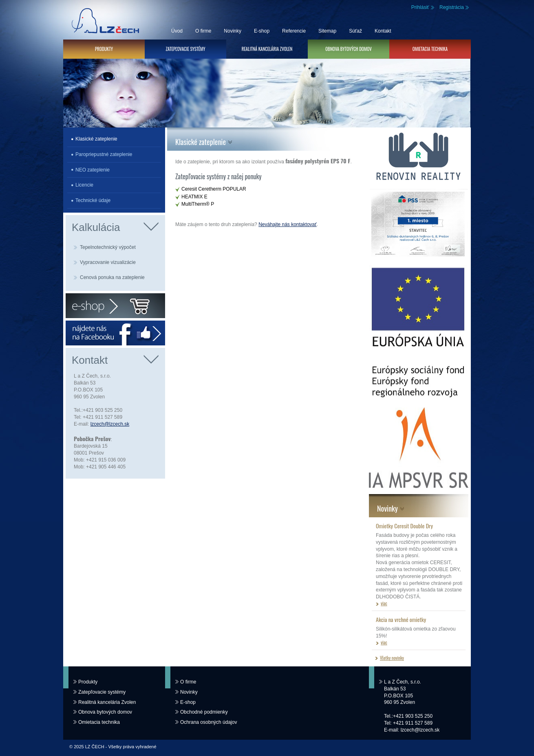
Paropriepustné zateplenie (104, 154)
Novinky (233, 31)
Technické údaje (93, 200)
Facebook (115, 333)
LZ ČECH (104, 20)
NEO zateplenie (93, 170)
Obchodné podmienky (204, 712)
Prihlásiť (420, 7)
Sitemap (327, 31)
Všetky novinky (392, 658)
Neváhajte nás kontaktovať (288, 224)
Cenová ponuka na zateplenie (112, 277)
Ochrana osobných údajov (209, 722)
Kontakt (383, 31)
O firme (203, 31)
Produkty (104, 49)
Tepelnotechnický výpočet (108, 247)
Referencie (294, 31)
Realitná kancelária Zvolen (267, 49)
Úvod (177, 31)
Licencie (84, 185)
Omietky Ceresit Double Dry (404, 526)
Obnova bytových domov (348, 49)
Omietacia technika (430, 49)
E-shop (262, 31)
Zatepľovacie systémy (185, 49)
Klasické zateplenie (96, 139)
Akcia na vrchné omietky (401, 619)
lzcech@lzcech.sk (110, 424)
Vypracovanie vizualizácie (108, 262)
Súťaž (355, 31)
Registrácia (452, 7)
